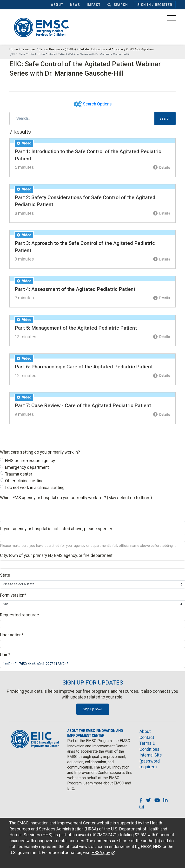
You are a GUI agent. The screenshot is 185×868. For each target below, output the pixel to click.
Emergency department (27, 467)
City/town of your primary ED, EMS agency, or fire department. (57, 555)
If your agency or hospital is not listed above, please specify (56, 529)
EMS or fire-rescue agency (30, 461)
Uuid (5, 655)
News (75, 5)
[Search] (82, 118)
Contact (147, 737)
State (5, 575)
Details (162, 168)
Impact (94, 5)
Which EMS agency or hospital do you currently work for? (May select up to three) (76, 498)
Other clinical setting (24, 481)
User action (12, 635)
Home (14, 49)
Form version (13, 595)
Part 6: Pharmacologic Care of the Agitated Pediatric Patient (84, 367)
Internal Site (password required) (151, 761)
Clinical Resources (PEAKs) (57, 49)
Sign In (144, 5)
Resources (28, 49)
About (57, 5)
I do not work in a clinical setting (35, 488)
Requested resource (20, 615)
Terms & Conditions (149, 746)
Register (163, 5)
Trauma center (19, 474)
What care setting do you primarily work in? (40, 452)
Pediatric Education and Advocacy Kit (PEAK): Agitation (116, 49)
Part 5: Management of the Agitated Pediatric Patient (76, 328)
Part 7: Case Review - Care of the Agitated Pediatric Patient (83, 405)
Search (118, 5)
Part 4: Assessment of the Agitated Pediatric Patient (75, 289)
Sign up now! (92, 709)
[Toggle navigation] (172, 19)
